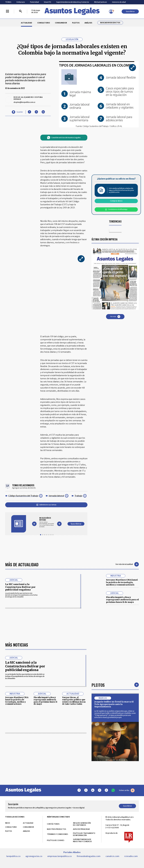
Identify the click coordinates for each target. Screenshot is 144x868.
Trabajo (78, 496)
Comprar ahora (116, 201)
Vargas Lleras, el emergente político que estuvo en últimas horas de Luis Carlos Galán (74, 701)
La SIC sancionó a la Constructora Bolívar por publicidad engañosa (20, 587)
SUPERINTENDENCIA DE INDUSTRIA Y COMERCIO (82, 840)
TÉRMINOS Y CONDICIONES (58, 834)
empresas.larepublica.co (59, 856)
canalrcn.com (112, 856)
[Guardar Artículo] (17, 112)
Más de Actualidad (22, 564)
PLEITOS (76, 23)
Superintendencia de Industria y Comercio (73, 2)
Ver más (115, 317)
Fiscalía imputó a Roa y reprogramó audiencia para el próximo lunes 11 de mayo (122, 600)
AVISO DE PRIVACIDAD (81, 829)
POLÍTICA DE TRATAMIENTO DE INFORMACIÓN (84, 834)
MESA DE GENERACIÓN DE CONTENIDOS (82, 824)
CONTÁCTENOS (53, 824)
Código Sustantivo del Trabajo (23, 496)
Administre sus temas (46, 505)
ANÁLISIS (88, 23)
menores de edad (119, 2)
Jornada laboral (56, 496)
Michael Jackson (100, 2)
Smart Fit (47, 2)
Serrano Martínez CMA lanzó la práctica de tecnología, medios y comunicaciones (122, 582)
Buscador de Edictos (110, 23)
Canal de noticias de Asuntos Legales (64, 138)
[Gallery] (47, 522)
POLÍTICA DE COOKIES (56, 840)
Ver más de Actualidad (127, 564)
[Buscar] (21, 11)
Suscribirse (130, 11)
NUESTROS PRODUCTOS (57, 829)
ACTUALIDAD (27, 23)
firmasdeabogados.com (89, 856)
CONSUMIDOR (61, 23)
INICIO (8, 823)
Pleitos (98, 685)
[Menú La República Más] (7, 11)
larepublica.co (13, 856)
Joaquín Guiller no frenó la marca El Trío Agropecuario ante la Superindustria (114, 704)
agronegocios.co (34, 856)
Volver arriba (127, 790)
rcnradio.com (131, 856)
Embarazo (21, 2)
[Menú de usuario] (111, 11)
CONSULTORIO (44, 23)
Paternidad (34, 2)
